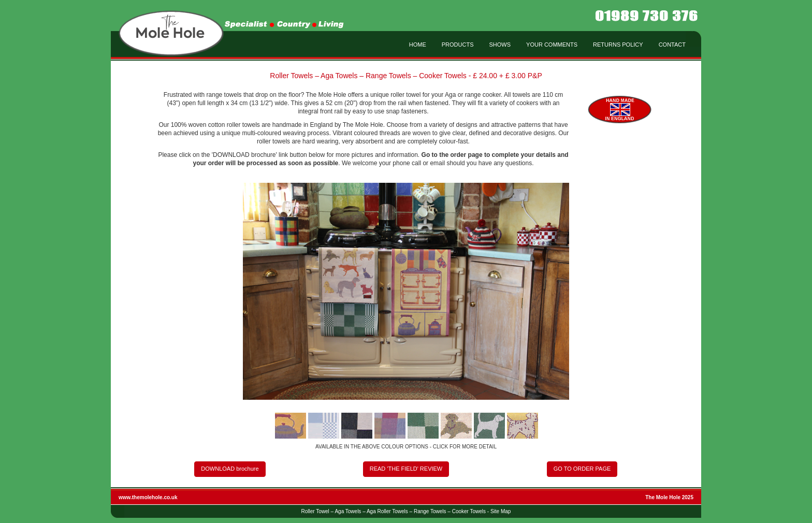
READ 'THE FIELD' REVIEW (406, 469)
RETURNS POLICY (618, 45)
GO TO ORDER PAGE (582, 469)
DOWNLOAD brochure (230, 469)
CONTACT (672, 45)
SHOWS (500, 45)
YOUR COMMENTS (552, 45)
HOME (418, 45)
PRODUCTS (458, 45)
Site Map (501, 511)
